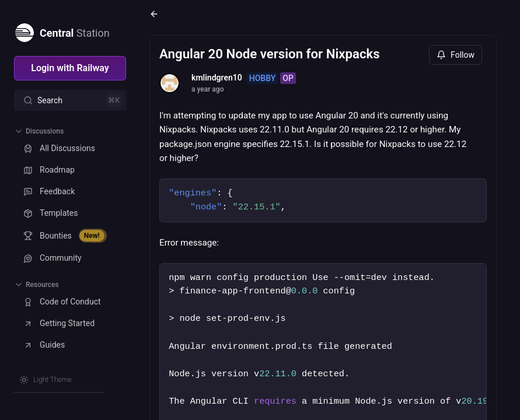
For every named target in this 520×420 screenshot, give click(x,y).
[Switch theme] (46, 380)
